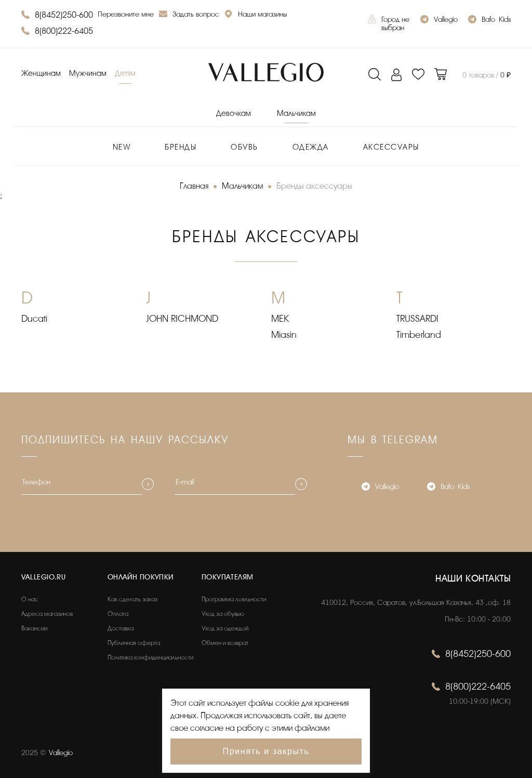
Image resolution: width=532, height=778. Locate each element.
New (122, 147)
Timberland (419, 335)
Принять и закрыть (266, 751)
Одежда (311, 147)
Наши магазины (256, 15)
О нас (30, 599)
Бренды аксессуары (314, 186)
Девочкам (234, 114)
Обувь (244, 147)
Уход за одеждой (225, 628)
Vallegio (439, 21)
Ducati (34, 319)
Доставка (121, 628)
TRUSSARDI (417, 319)
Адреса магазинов (47, 614)
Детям (125, 74)
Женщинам (41, 74)
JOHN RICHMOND (182, 319)
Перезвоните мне (126, 14)
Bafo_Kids (489, 21)
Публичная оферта (134, 643)
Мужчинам (88, 74)
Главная (194, 186)
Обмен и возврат (225, 643)
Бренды (181, 147)
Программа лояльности (234, 599)
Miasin (284, 335)
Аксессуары (391, 147)
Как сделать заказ (132, 599)
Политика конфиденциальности (150, 657)
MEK (280, 319)
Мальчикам (296, 114)
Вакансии (34, 628)
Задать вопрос (189, 15)
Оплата (118, 614)
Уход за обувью (223, 614)
